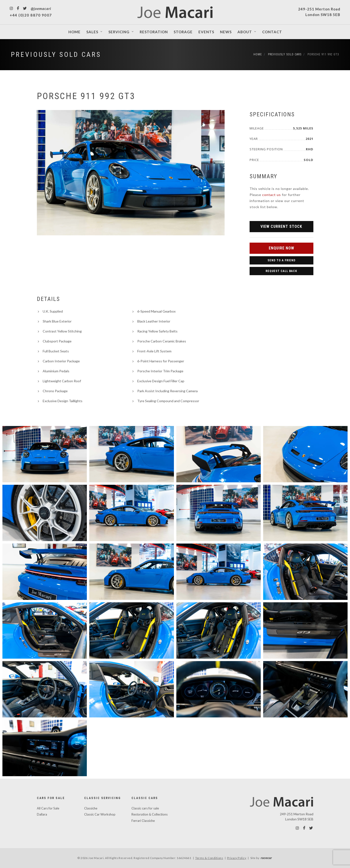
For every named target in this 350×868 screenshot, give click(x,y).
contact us (272, 195)
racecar (266, 858)
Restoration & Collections (150, 814)
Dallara (42, 814)
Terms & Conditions (209, 858)
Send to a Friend (281, 260)
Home (258, 54)
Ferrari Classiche (143, 821)
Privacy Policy (237, 858)
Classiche (91, 808)
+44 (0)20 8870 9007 (31, 15)
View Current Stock (281, 226)
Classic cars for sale (145, 808)
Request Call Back (281, 271)
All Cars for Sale (48, 808)
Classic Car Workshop (100, 814)
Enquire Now (281, 248)
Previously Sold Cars (56, 55)
